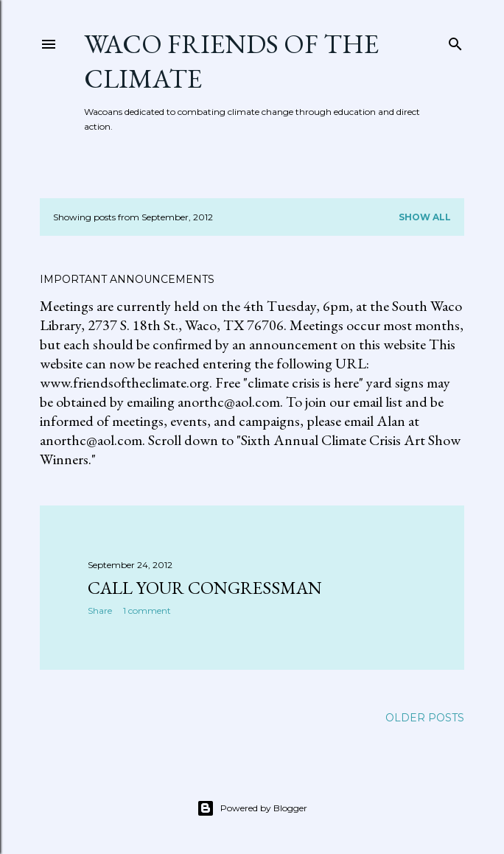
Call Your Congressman (205, 588)
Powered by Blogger (252, 808)
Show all (425, 217)
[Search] (455, 41)
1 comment (147, 610)
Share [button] (100, 610)
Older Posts (425, 718)
